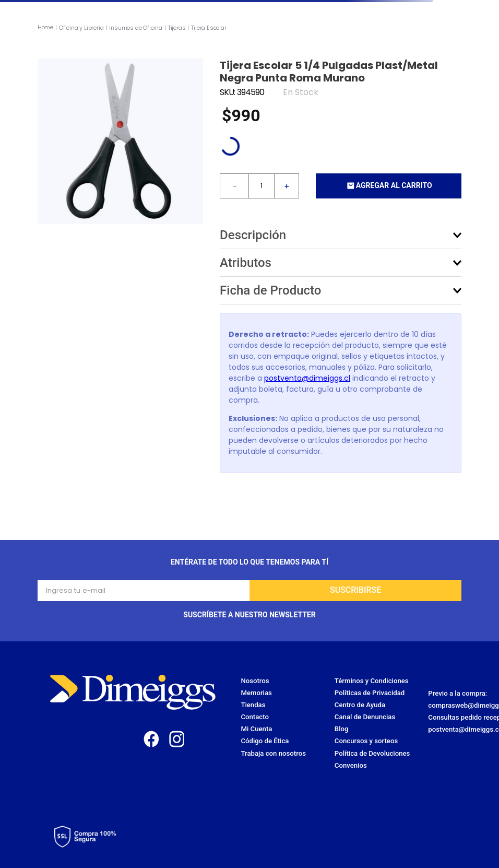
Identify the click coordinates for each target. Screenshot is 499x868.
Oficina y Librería (81, 28)
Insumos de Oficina (135, 28)
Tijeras (177, 28)
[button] (341, 235)
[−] (234, 186)
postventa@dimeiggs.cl (307, 378)
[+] (287, 186)
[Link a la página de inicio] (46, 28)
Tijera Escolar (209, 28)
